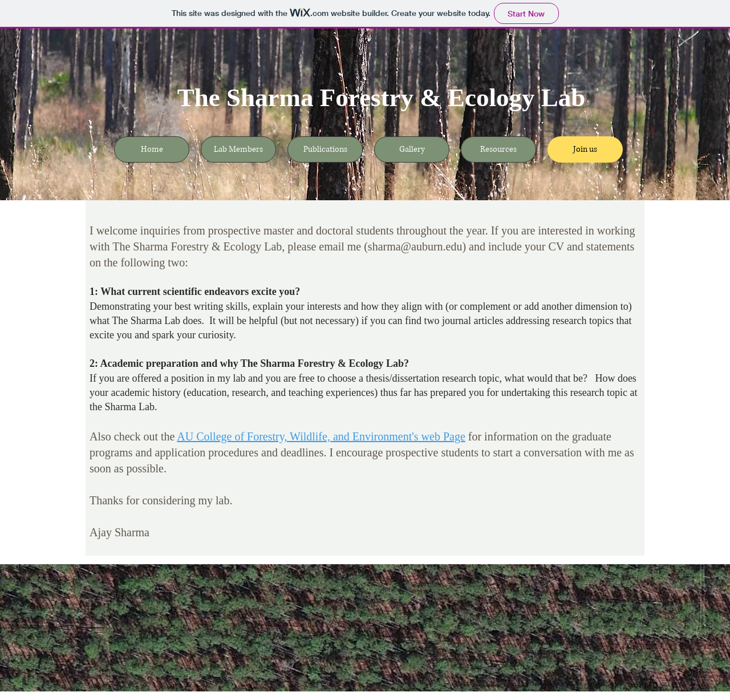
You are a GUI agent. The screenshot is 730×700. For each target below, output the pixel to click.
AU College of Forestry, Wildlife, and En (271, 436)
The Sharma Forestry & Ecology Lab (381, 98)
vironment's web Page (415, 436)
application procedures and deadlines (239, 452)
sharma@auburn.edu (415, 246)
